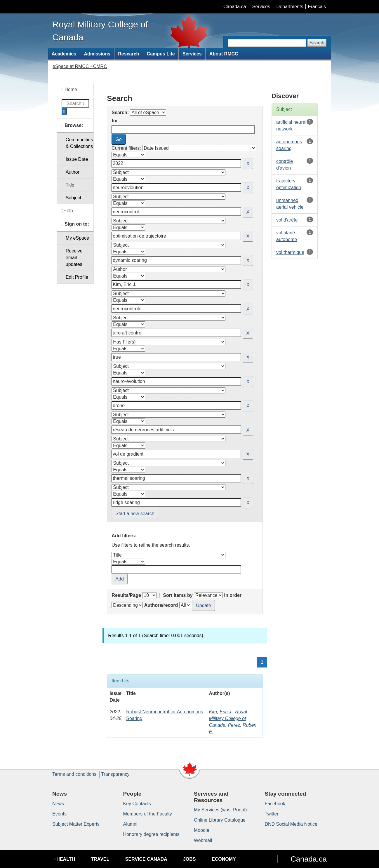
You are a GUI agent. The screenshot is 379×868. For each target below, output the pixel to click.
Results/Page (126, 595)
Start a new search (135, 514)
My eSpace (77, 238)
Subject (73, 198)
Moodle (201, 830)
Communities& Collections (79, 143)
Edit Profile (77, 277)
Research (128, 54)
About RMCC (224, 54)
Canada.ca (235, 7)
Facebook (275, 804)
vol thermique (290, 252)
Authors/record (161, 605)
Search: (120, 113)
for (115, 121)
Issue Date (77, 159)
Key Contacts (137, 804)
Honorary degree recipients (151, 834)
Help (67, 211)
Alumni (130, 824)
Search (317, 43)
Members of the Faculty (148, 814)
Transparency (115, 774)
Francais (317, 7)
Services (261, 7)
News (58, 804)
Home (69, 90)
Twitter (272, 814)
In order (233, 595)
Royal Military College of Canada (228, 718)
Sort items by (178, 595)
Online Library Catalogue (220, 820)
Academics (64, 54)
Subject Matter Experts (76, 824)
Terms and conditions (74, 774)
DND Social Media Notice (291, 824)
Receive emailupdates (74, 258)
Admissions (97, 54)
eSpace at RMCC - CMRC (80, 66)
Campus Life (161, 54)
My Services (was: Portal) (220, 810)
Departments (290, 7)
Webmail (203, 840)
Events (59, 814)
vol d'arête (287, 220)
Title (70, 185)
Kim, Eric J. (221, 712)
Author (73, 172)
